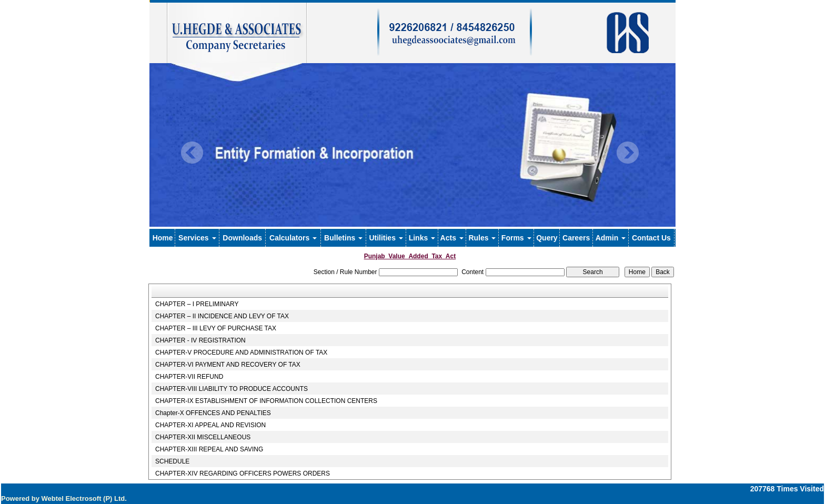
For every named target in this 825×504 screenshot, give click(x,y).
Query (547, 238)
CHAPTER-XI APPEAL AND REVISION (210, 425)
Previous (192, 153)
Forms (516, 238)
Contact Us (651, 238)
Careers (576, 238)
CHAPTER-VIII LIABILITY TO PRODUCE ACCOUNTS (232, 389)
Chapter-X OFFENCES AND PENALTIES (213, 413)
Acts (452, 238)
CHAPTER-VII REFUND (189, 377)
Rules (482, 238)
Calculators (293, 238)
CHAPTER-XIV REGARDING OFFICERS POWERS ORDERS (243, 473)
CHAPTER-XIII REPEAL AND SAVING (209, 449)
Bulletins (343, 238)
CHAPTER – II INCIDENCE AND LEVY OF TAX (222, 316)
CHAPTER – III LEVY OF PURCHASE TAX (216, 328)
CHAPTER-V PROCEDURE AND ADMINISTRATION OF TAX (241, 352)
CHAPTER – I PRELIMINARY (197, 304)
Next (627, 153)
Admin (611, 238)
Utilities (386, 238)
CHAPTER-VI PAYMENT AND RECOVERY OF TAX (228, 365)
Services (197, 238)
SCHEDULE (172, 461)
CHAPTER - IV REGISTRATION (200, 340)
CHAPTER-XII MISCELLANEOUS (203, 437)
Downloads (242, 238)
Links (422, 238)
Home (163, 238)
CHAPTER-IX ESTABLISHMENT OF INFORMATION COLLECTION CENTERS (266, 401)
